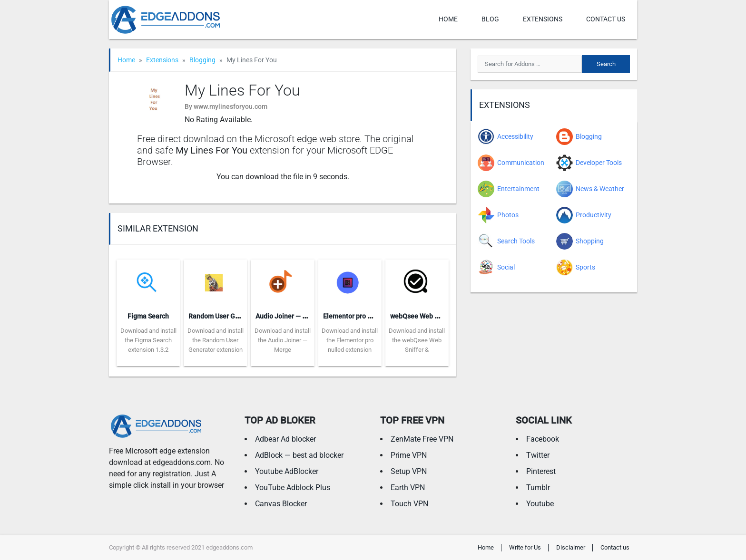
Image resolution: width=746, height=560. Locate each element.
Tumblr (538, 488)
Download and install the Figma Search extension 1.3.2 (148, 340)
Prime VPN (409, 455)
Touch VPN (409, 504)
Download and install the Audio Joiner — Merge (283, 340)
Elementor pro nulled (355, 316)
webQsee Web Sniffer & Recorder (440, 316)
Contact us (606, 19)
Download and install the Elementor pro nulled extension (350, 340)
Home (448, 19)
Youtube (540, 504)
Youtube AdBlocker (287, 471)
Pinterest (541, 471)
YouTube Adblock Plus (293, 488)
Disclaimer (571, 547)
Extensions (543, 19)
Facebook (543, 439)
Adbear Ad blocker (285, 439)
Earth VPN (408, 488)
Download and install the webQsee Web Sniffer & (417, 340)
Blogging (202, 60)
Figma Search (148, 316)
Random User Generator (225, 316)
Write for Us (525, 547)
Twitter (538, 455)
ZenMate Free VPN (422, 439)
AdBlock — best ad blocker (299, 455)
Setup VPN (409, 471)
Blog (490, 19)
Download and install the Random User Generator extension (216, 340)
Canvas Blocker (281, 504)
